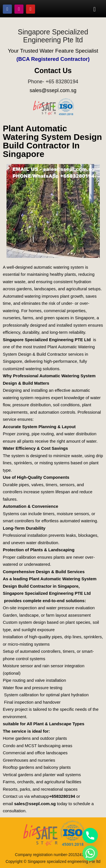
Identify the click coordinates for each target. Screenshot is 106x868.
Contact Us (53, 71)
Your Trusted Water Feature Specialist (53, 51)
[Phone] (90, 836)
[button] (95, 9)
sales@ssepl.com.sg (53, 90)
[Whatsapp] (90, 853)
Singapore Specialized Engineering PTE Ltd (47, 340)
